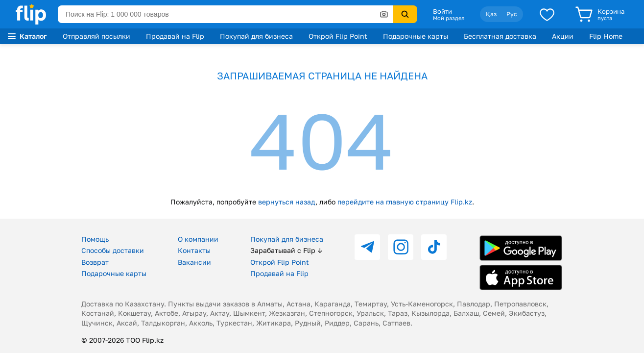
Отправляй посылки (96, 36)
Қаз (491, 14)
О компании (198, 239)
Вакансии (194, 262)
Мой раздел (449, 18)
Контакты (194, 250)
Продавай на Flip (175, 36)
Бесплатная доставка (500, 36)
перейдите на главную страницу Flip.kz (405, 202)
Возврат (95, 262)
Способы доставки (113, 250)
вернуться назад (287, 202)
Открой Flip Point (338, 36)
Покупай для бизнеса (256, 36)
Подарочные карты (416, 36)
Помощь (95, 239)
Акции (563, 36)
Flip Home (606, 36)
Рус (512, 14)
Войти (442, 11)
